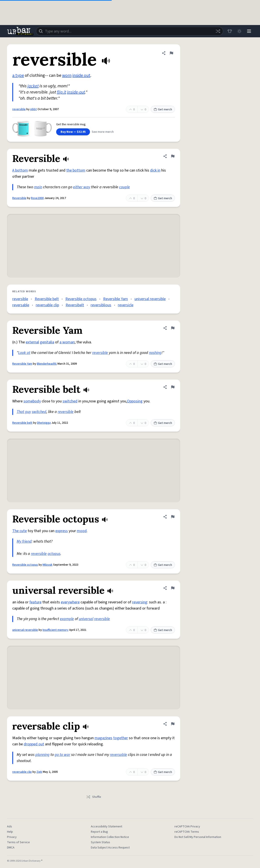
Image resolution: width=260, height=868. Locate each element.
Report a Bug (99, 832)
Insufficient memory (56, 630)
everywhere (70, 602)
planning (42, 755)
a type (18, 75)
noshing (155, 353)
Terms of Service (18, 842)
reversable (21, 305)
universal (86, 619)
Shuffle (94, 797)
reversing (140, 602)
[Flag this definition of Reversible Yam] (173, 328)
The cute (20, 531)
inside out (81, 75)
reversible (19, 109)
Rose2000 (37, 198)
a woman (67, 342)
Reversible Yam (116, 299)
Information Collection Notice (110, 837)
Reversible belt (47, 299)
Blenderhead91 (47, 364)
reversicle (126, 305)
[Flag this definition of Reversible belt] (173, 387)
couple (125, 187)
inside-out (76, 92)
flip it (61, 92)
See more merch (103, 132)
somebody (32, 401)
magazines (103, 738)
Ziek (39, 772)
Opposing (135, 401)
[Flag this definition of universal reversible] (173, 588)
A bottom (20, 170)
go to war (62, 755)
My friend (24, 541)
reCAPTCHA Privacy (187, 827)
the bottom (76, 170)
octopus (54, 554)
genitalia (47, 342)
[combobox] (130, 31)
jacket (33, 86)
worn (67, 75)
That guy (24, 412)
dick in (155, 170)
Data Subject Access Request (110, 848)
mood (82, 531)
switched (70, 401)
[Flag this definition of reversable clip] (173, 724)
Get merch (163, 109)
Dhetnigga (44, 423)
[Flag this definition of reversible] (171, 53)
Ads (10, 827)
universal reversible (150, 299)
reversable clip (47, 305)
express (62, 531)
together (121, 738)
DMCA (11, 848)
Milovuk (48, 565)
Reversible (19, 198)
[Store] (230, 31)
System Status (100, 842)
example (67, 619)
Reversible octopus (81, 299)
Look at (24, 353)
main (38, 187)
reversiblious (101, 305)
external (32, 342)
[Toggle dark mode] (239, 31)
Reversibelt (75, 305)
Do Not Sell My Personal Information (198, 837)
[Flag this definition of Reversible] (173, 156)
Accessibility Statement (107, 827)
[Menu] (249, 31)
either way (82, 187)
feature (35, 602)
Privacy (12, 837)
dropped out (34, 744)
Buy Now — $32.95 (73, 132)
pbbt (34, 109)
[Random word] (218, 31)
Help (10, 832)
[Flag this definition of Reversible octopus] (173, 517)
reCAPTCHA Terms (187, 832)
